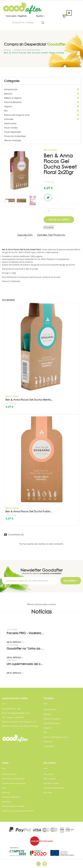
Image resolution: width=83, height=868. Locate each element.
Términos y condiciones (13, 779)
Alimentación (41, 89)
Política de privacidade (13, 806)
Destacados (10, 123)
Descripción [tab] (25, 235)
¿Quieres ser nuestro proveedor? (18, 811)
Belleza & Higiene (41, 98)
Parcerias (6, 802)
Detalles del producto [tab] (51, 235)
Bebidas (41, 94)
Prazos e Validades (11, 797)
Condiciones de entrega (14, 783)
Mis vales (48, 792)
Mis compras (50, 779)
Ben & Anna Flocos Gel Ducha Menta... (29, 400)
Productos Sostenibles (15, 136)
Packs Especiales (13, 132)
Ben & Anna (50, 150)
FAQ (4, 788)
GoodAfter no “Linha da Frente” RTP (26, 649)
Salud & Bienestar (41, 102)
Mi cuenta (48, 774)
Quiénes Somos (9, 774)
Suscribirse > (71, 581)
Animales (41, 119)
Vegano (41, 106)
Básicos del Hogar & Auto (41, 115)
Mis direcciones (51, 783)
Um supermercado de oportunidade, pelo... (26, 664)
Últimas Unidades (13, 140)
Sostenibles (49, 746)
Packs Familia (11, 128)
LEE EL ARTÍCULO (15, 642)
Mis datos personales (54, 788)
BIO (41, 111)
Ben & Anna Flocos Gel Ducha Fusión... (29, 511)
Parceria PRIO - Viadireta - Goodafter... (26, 633)
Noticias (6, 792)
